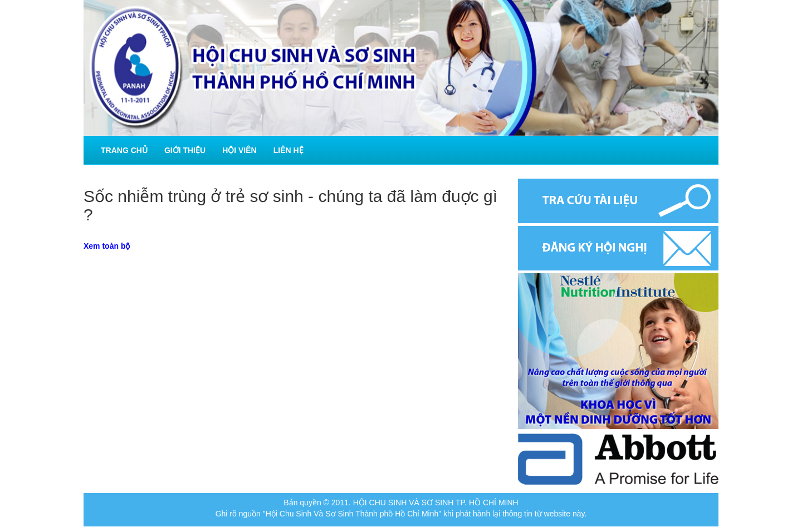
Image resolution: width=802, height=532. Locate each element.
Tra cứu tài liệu (618, 201)
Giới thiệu (185, 150)
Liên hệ (288, 150)
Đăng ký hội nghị (618, 248)
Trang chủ (124, 150)
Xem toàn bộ (107, 246)
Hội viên (239, 150)
